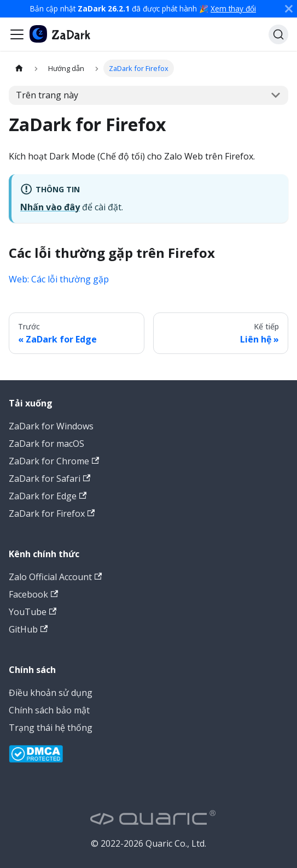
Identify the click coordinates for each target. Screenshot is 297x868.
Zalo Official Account (55, 577)
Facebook (33, 594)
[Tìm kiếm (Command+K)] (278, 34)
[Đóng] (289, 9)
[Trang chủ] (19, 68)
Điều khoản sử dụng (51, 693)
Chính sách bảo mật (49, 710)
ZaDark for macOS (46, 444)
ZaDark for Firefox (52, 513)
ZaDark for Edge (48, 496)
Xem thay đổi (233, 8)
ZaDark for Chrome (54, 461)
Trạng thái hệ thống (51, 728)
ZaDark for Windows (51, 426)
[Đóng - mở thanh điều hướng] (17, 34)
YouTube (33, 612)
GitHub (28, 629)
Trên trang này (47, 95)
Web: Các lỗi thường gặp (59, 279)
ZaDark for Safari (50, 479)
